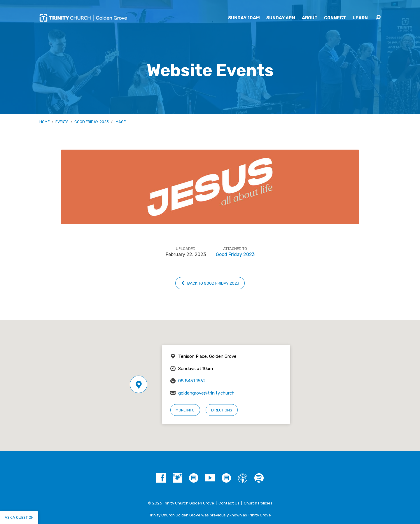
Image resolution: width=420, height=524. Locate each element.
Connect (335, 18)
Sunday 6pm (281, 18)
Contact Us (229, 503)
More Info (185, 410)
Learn (360, 18)
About (310, 18)
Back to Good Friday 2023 (210, 283)
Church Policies (258, 503)
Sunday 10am (244, 18)
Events (62, 122)
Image (120, 122)
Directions (222, 410)
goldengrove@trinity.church (206, 393)
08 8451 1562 (192, 381)
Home (44, 122)
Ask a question (19, 517)
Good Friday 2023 (92, 122)
